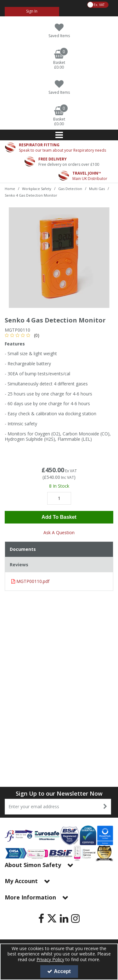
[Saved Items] (59, 31)
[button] (23, 335)
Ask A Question (59, 532)
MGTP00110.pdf (30, 581)
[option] (59, 258)
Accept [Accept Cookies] (59, 971)
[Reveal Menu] (59, 135)
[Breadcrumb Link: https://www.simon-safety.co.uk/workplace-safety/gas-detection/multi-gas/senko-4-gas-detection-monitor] (31, 195)
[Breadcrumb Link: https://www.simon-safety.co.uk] (10, 188)
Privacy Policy (50, 959)
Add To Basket (59, 517)
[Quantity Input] (59, 498)
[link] (41, 918)
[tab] (59, 549)
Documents (23, 549)
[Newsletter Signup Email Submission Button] (106, 807)
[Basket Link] (59, 60)
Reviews (19, 565)
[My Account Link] (32, 12)
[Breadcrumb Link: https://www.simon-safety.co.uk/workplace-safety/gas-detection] (70, 188)
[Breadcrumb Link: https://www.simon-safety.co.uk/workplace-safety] (37, 188)
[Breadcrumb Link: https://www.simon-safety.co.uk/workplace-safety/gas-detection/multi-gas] (97, 188)
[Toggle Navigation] (59, 135)
